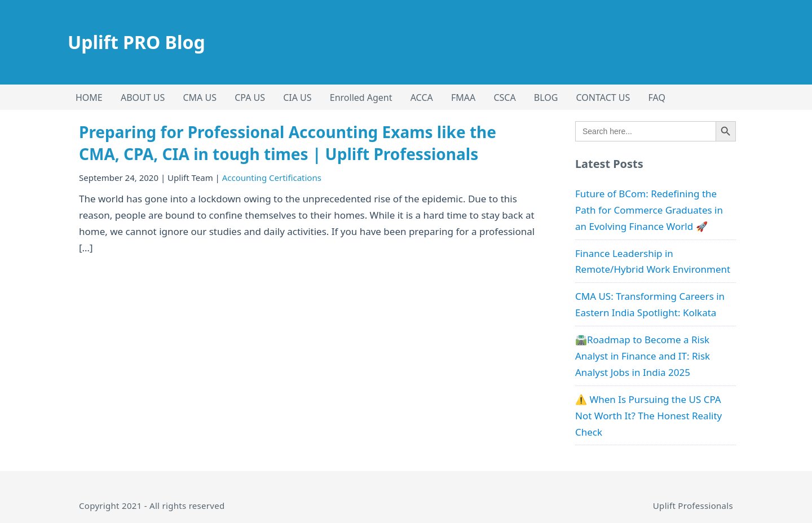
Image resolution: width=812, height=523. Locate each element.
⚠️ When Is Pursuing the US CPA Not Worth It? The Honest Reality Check (648, 416)
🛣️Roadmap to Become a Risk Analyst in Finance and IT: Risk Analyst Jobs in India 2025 (643, 356)
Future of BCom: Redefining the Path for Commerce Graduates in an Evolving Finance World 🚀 (649, 210)
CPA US (250, 97)
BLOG (546, 97)
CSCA (504, 97)
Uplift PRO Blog (136, 42)
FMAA (463, 97)
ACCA (422, 97)
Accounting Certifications (272, 178)
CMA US (200, 97)
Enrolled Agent (361, 97)
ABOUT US (143, 97)
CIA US (297, 97)
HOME (89, 97)
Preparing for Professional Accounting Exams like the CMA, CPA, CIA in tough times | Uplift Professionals (288, 143)
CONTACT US (603, 97)
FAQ (657, 97)
